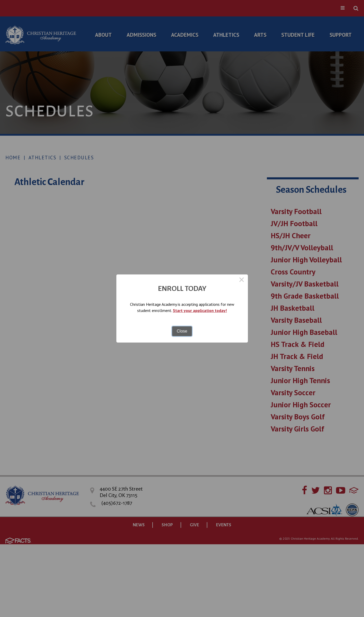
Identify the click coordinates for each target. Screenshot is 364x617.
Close (182, 331)
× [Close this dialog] (242, 281)
